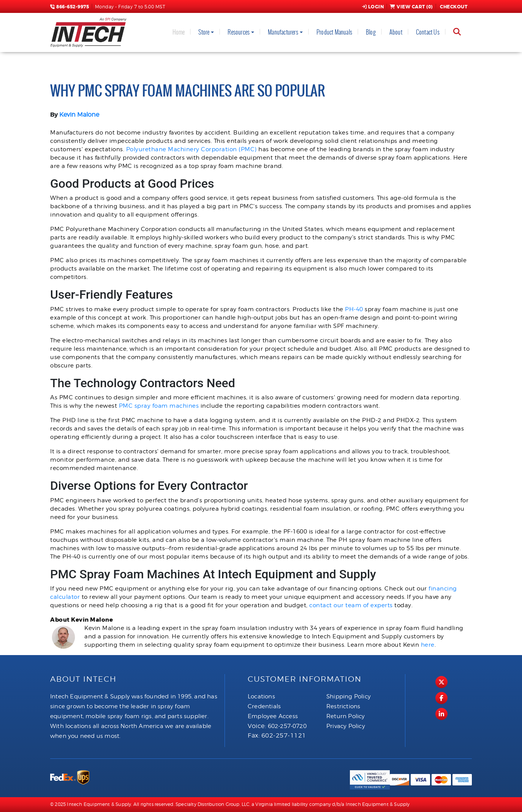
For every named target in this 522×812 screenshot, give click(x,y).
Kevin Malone (79, 115)
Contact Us (428, 32)
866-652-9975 (70, 7)
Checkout (453, 7)
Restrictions (343, 706)
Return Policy (346, 716)
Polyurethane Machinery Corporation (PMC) (191, 149)
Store (204, 32)
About (396, 32)
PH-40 (354, 309)
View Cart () (411, 7)
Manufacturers (283, 32)
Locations (261, 696)
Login (373, 7)
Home (179, 32)
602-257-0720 (287, 726)
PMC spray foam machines (159, 406)
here (428, 645)
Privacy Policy (346, 726)
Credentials (264, 706)
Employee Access (273, 716)
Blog (371, 32)
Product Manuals (334, 32)
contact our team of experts (351, 605)
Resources (239, 32)
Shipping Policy (349, 696)
